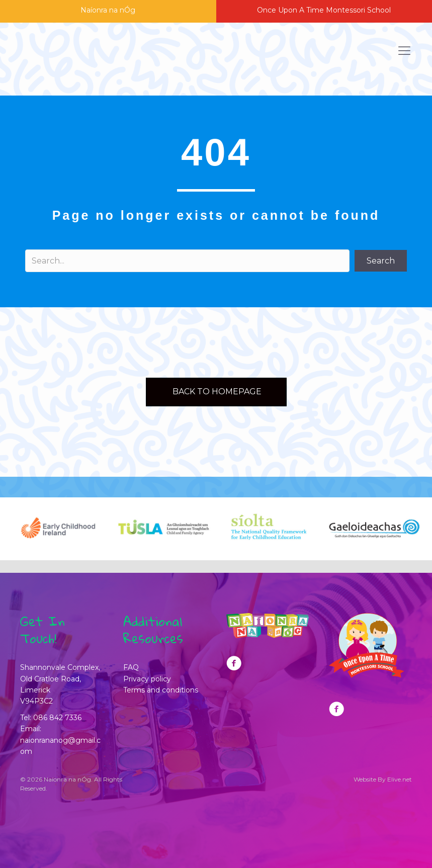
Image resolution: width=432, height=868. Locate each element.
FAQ (131, 667)
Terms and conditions (161, 690)
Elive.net (400, 779)
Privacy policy (147, 679)
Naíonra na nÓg (108, 10)
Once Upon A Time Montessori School (324, 10)
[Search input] (187, 261)
